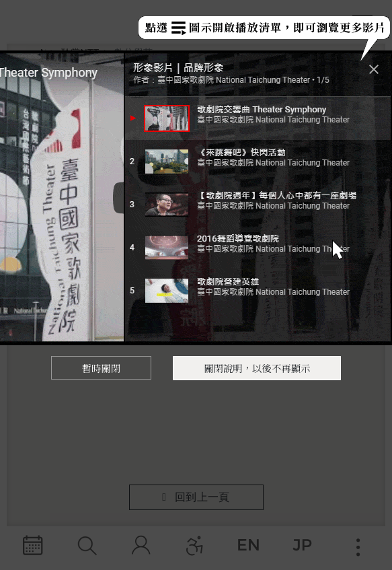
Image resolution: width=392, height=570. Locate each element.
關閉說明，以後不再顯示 (257, 368)
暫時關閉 (102, 368)
